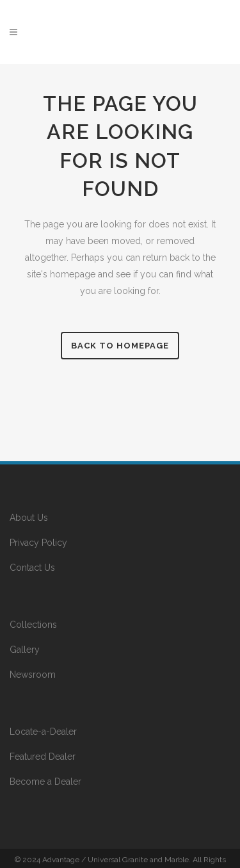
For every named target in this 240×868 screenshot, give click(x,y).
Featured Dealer (43, 757)
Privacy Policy (38, 543)
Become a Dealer (45, 782)
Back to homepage (120, 346)
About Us (29, 518)
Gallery (25, 650)
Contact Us (32, 568)
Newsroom (33, 675)
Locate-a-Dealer (43, 732)
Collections (33, 625)
